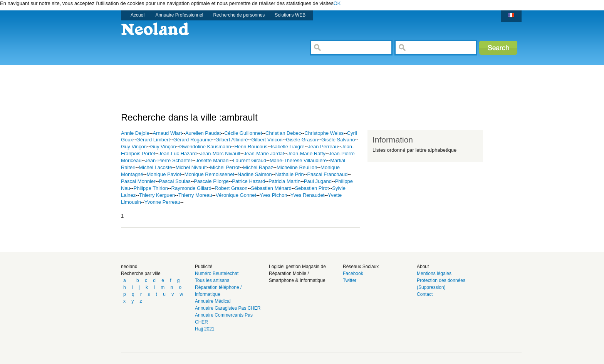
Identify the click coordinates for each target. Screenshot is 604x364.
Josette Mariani (213, 160)
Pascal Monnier (138, 181)
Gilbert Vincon (267, 140)
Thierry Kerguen (157, 195)
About (423, 267)
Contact (425, 294)
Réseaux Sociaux (361, 267)
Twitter (350, 280)
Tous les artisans (212, 280)
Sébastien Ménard (271, 188)
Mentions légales (434, 273)
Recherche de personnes (239, 15)
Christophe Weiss (324, 133)
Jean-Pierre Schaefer (169, 160)
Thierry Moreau (195, 195)
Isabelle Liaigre (288, 147)
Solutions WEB (290, 15)
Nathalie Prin (289, 174)
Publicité (204, 267)
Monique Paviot (164, 174)
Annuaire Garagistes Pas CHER (228, 308)
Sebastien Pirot (312, 188)
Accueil (138, 15)
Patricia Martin (284, 181)
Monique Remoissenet (209, 174)
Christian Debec (283, 133)
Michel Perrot (225, 167)
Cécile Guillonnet (243, 133)
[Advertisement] (261, 82)
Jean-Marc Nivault (220, 153)
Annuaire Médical (213, 301)
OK (337, 3)
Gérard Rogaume (193, 140)
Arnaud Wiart (167, 133)
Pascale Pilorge (211, 181)
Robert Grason (231, 188)
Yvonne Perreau (162, 202)
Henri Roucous (251, 147)
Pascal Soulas (174, 181)
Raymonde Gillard (191, 188)
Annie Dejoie (135, 133)
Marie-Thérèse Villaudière (298, 160)
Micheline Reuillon (297, 167)
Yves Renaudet (307, 195)
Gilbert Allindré (232, 140)
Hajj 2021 (205, 329)
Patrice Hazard (248, 181)
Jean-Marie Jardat (264, 153)
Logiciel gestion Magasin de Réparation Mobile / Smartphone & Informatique (297, 273)
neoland (129, 267)
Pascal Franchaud (328, 174)
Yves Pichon (273, 195)
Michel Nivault (191, 167)
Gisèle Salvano (338, 140)
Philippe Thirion (151, 188)
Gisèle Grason (302, 140)
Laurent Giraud (249, 160)
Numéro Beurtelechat (217, 273)
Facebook (353, 273)
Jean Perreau (323, 147)
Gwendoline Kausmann (205, 147)
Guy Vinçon (134, 147)
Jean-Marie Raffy (306, 153)
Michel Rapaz (258, 167)
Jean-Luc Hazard (178, 153)
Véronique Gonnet (236, 195)
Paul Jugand (318, 181)
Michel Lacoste (155, 167)
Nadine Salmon (255, 174)
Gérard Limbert (153, 140)
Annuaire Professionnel (180, 15)
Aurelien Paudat (203, 133)
